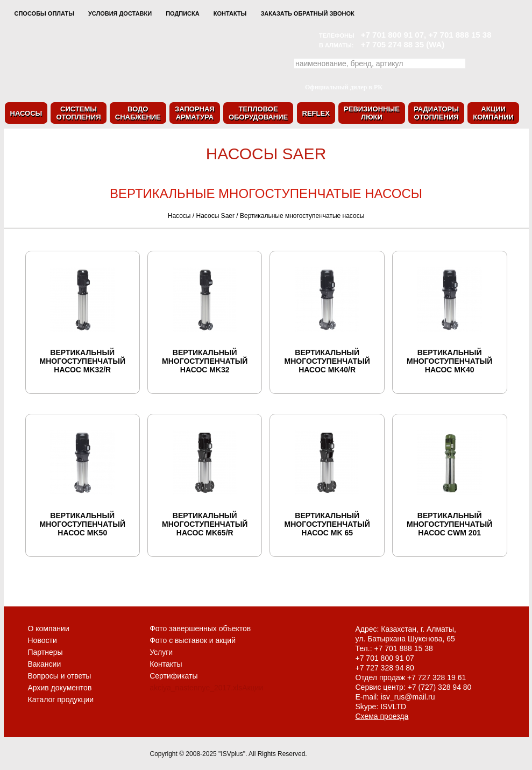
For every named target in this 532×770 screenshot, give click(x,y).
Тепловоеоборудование (258, 113)
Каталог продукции (61, 700)
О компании (49, 628)
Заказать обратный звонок (307, 13)
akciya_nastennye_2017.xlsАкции (206, 688)
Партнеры (45, 652)
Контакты (230, 13)
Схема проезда (382, 716)
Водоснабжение (138, 113)
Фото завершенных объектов (200, 628)
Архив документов (60, 688)
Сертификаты (173, 676)
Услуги (161, 652)
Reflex (316, 113)
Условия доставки (120, 13)
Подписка (183, 13)
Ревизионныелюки (372, 113)
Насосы (26, 113)
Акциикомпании (493, 113)
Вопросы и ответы (60, 676)
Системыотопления (78, 113)
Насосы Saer (215, 216)
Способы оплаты (44, 13)
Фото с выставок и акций (193, 640)
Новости (42, 640)
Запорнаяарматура (195, 113)
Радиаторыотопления (436, 113)
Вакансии (45, 664)
